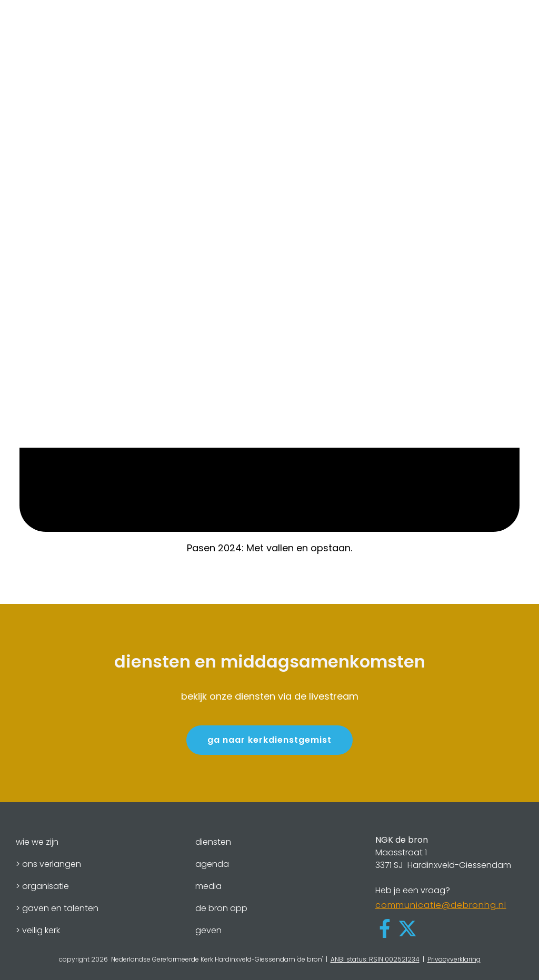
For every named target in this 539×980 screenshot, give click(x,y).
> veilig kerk (38, 930)
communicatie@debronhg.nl (441, 905)
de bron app (221, 908)
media (208, 886)
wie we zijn (37, 842)
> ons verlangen (48, 864)
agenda (212, 864)
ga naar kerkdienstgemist (269, 740)
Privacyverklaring (454, 959)
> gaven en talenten (57, 908)
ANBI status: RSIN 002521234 (375, 959)
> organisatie (42, 886)
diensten (213, 842)
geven (208, 930)
